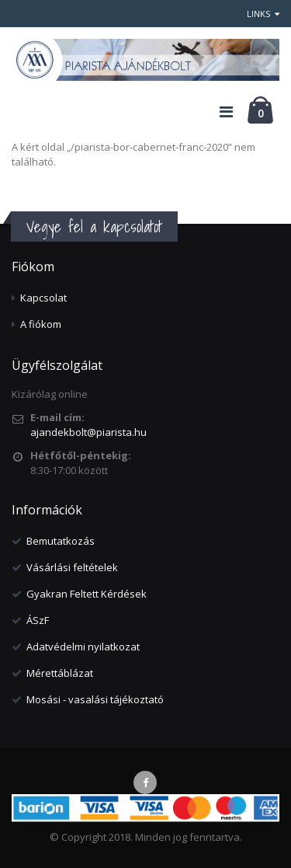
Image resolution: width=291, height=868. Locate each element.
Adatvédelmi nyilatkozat (83, 647)
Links (263, 14)
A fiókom (41, 324)
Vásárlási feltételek (72, 567)
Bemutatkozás (61, 541)
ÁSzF (38, 620)
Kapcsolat (43, 298)
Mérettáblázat (60, 673)
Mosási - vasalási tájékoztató (95, 699)
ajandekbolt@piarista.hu (88, 432)
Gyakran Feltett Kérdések (87, 594)
